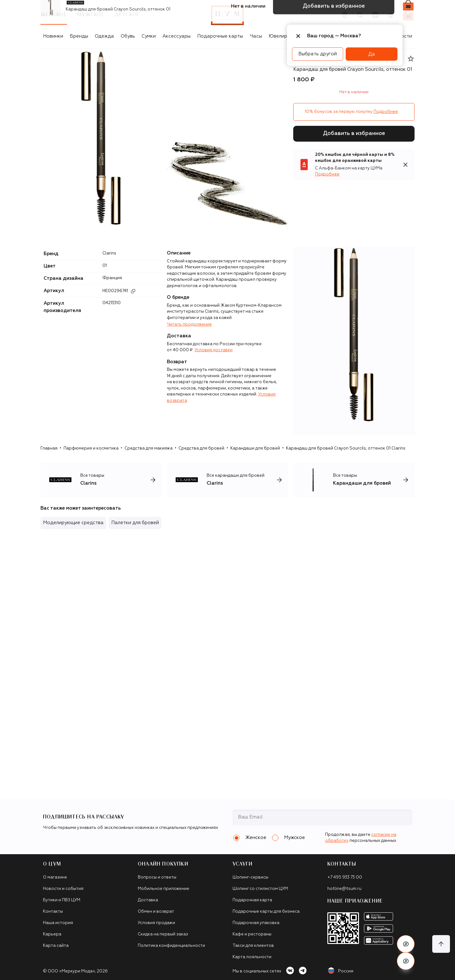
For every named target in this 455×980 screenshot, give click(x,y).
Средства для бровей (201, 448)
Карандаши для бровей (255, 448)
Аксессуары (176, 36)
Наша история (58, 923)
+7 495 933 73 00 (345, 877)
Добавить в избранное (354, 134)
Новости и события (63, 889)
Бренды (79, 36)
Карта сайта (56, 946)
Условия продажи (156, 923)
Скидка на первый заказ (163, 934)
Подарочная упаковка (256, 923)
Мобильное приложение (164, 889)
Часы (256, 36)
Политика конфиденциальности (171, 946)
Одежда (104, 36)
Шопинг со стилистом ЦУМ (260, 889)
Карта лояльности (252, 957)
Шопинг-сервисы (250, 877)
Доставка (148, 900)
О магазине (55, 877)
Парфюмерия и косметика (91, 448)
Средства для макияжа (149, 448)
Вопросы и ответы (157, 877)
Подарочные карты (220, 36)
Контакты (53, 912)
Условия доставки (214, 350)
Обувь (128, 36)
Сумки (149, 36)
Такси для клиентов (253, 946)
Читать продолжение (189, 325)
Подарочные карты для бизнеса (266, 912)
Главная (49, 448)
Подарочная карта (252, 900)
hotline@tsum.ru (344, 889)
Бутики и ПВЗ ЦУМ (62, 900)
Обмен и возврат (156, 912)
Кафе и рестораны (252, 934)
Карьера (52, 934)
